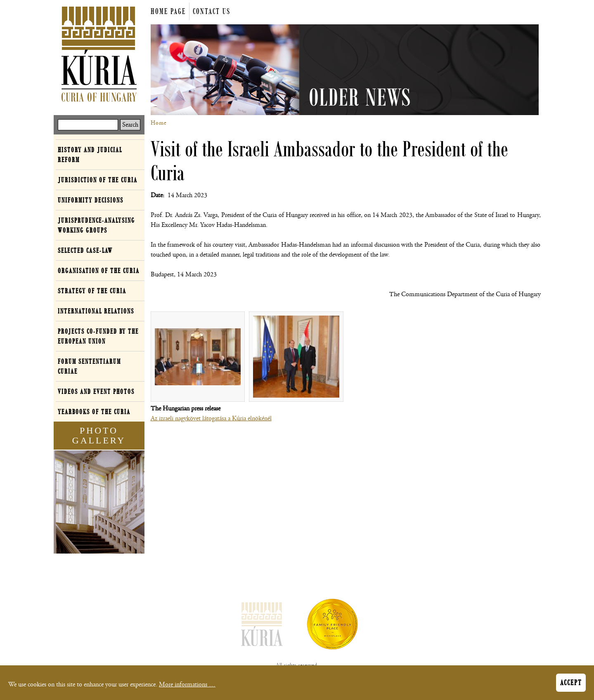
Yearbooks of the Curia (94, 412)
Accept (571, 683)
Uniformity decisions (91, 200)
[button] (198, 357)
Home (159, 123)
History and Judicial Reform (90, 155)
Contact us (212, 11)
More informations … (187, 685)
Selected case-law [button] (85, 250)
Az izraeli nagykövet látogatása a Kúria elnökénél (211, 418)
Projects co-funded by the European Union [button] (98, 336)
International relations (96, 311)
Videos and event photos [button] (96, 391)
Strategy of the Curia (92, 291)
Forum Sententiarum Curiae (89, 366)
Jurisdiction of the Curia (98, 180)
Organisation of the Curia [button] (99, 271)
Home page (168, 11)
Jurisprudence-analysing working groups (96, 225)
